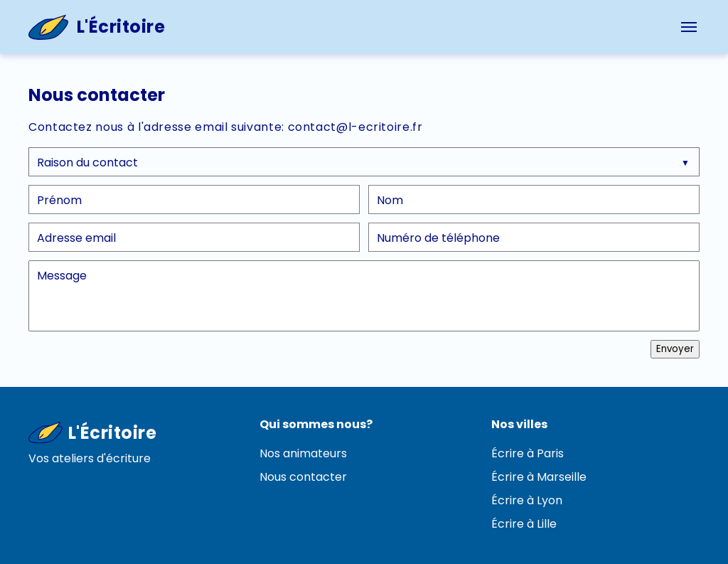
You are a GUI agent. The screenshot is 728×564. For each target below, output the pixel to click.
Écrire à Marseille (539, 477)
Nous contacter (303, 477)
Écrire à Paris (528, 453)
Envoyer (675, 349)
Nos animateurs (303, 453)
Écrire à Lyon (527, 500)
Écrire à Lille (524, 524)
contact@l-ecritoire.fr (355, 127)
